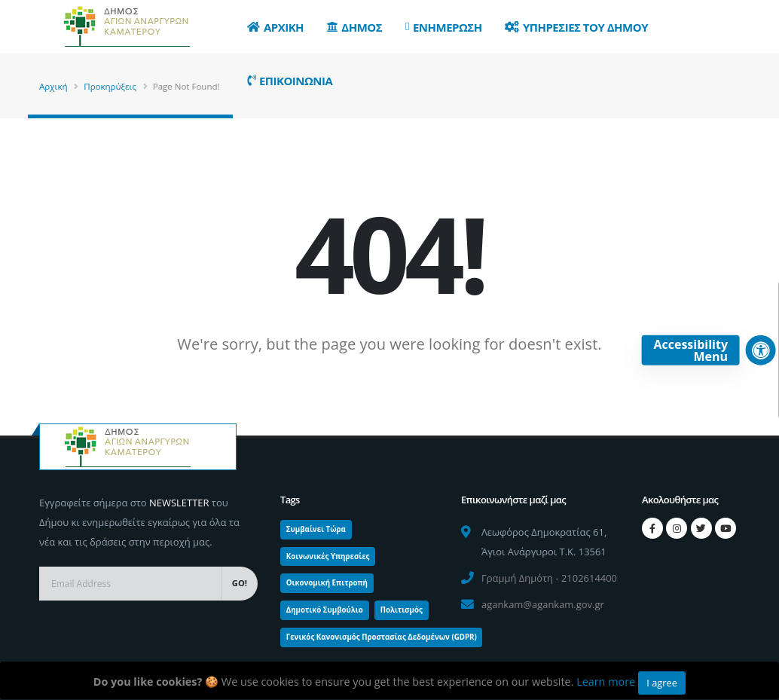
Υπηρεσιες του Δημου (576, 27)
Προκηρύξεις (110, 86)
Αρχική (53, 86)
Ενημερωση (444, 27)
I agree (662, 683)
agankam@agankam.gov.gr (543, 604)
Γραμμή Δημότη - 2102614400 (549, 578)
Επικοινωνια (290, 81)
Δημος (354, 27)
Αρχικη (275, 27)
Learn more (606, 682)
